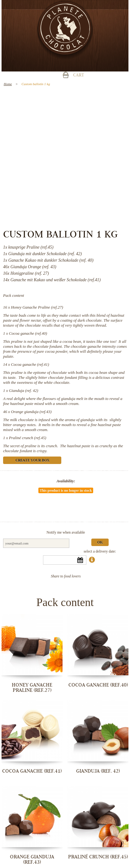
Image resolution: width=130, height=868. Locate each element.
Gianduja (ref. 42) (24, 390)
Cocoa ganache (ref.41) (30, 364)
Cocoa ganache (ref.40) (28, 333)
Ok (100, 543)
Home (8, 84)
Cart (79, 76)
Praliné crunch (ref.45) (28, 438)
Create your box (32, 461)
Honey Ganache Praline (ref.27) (37, 307)
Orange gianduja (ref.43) (31, 412)
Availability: (66, 481)
